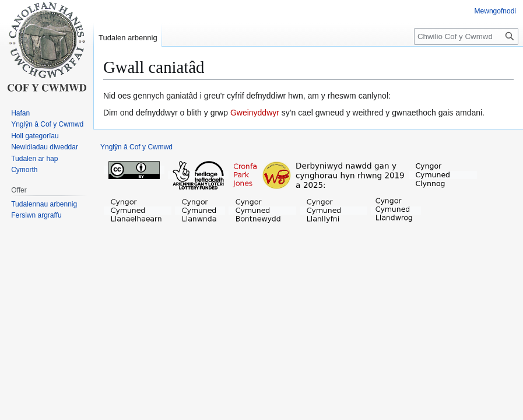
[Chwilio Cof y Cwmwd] (466, 36)
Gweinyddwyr (255, 113)
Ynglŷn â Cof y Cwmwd (136, 147)
